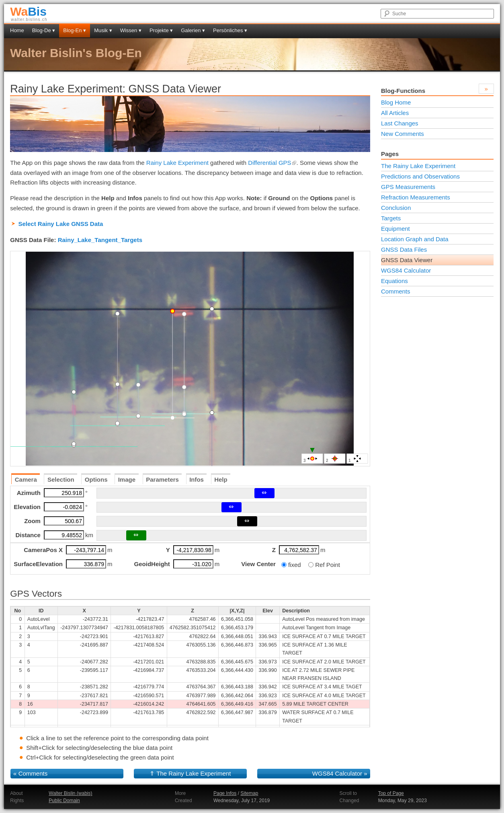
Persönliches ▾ (230, 30)
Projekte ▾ (161, 30)
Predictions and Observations (420, 176)
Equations (394, 281)
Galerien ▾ (193, 30)
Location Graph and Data (415, 239)
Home (17, 30)
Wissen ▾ (131, 30)
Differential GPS (272, 163)
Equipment (395, 229)
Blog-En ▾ (75, 30)
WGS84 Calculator (337, 773)
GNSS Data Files (404, 249)
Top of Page (391, 793)
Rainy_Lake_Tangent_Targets (100, 240)
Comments (33, 773)
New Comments (403, 134)
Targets (391, 218)
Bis (28, 11)
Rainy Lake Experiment (177, 163)
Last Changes (400, 123)
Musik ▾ (103, 30)
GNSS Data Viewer (407, 260)
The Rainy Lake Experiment (194, 773)
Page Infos (225, 793)
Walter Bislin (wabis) (70, 793)
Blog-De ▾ (44, 30)
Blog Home (396, 102)
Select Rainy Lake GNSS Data (60, 224)
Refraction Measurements (416, 197)
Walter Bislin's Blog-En (76, 53)
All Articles (395, 113)
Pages (390, 154)
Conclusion (396, 208)
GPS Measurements (408, 187)
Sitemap (249, 793)
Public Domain (64, 801)
